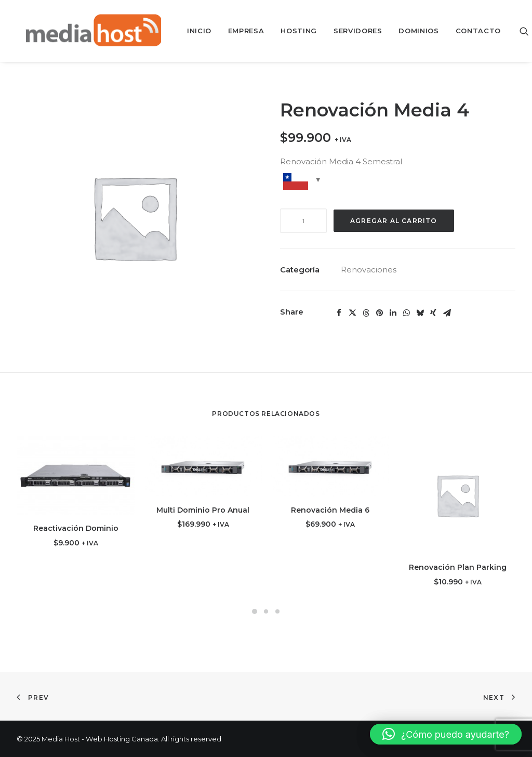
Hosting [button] (291, 31)
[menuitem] (192, 31)
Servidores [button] (351, 31)
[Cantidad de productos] (303, 221)
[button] (519, 31)
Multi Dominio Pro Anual (203, 510)
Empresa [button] (239, 31)
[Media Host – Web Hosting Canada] (85, 31)
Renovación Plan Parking (458, 567)
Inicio (192, 31)
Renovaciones (369, 270)
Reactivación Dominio (76, 528)
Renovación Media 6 (330, 510)
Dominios (411, 31)
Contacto (471, 31)
